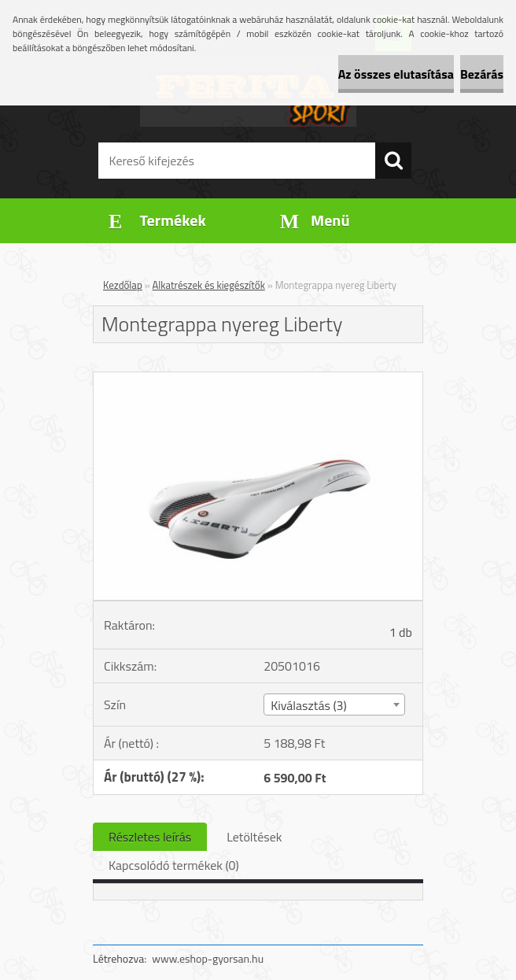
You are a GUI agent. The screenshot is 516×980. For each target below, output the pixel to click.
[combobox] (334, 704)
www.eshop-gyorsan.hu (208, 958)
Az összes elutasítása (396, 74)
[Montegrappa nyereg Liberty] (258, 379)
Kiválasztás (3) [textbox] (309, 705)
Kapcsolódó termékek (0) (174, 865)
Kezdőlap (123, 285)
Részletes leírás (150, 837)
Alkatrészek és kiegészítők (209, 285)
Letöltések (254, 837)
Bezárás (482, 74)
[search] (393, 161)
